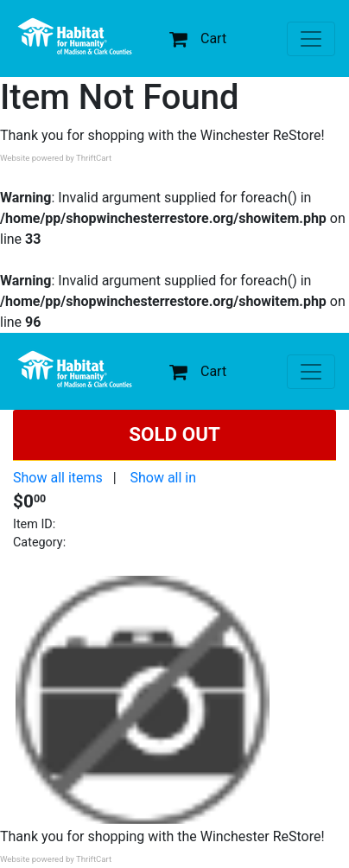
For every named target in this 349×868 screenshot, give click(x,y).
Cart (198, 38)
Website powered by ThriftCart (56, 158)
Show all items (58, 478)
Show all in (163, 478)
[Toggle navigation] (311, 39)
